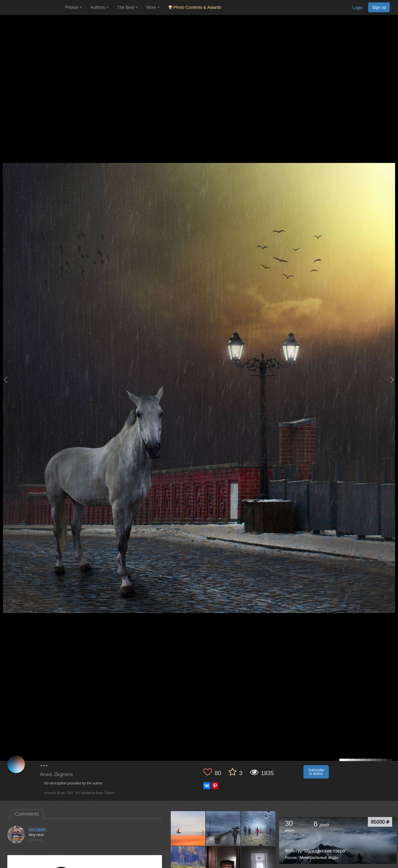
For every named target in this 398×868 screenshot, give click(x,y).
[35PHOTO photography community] (32, 7)
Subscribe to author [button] (316, 772)
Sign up (379, 7)
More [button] (153, 7)
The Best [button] (127, 7)
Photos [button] (73, 7)
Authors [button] (100, 7)
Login (357, 8)
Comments (27, 814)
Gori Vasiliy (37, 829)
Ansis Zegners (57, 775)
